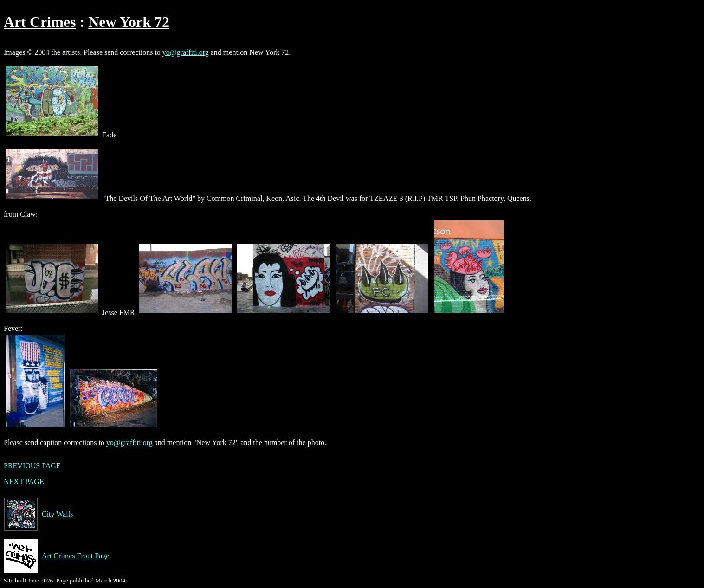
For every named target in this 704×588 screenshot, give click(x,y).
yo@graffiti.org (186, 52)
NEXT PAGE (24, 481)
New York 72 (129, 22)
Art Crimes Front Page (56, 556)
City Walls (38, 514)
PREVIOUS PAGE (32, 466)
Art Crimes (40, 22)
